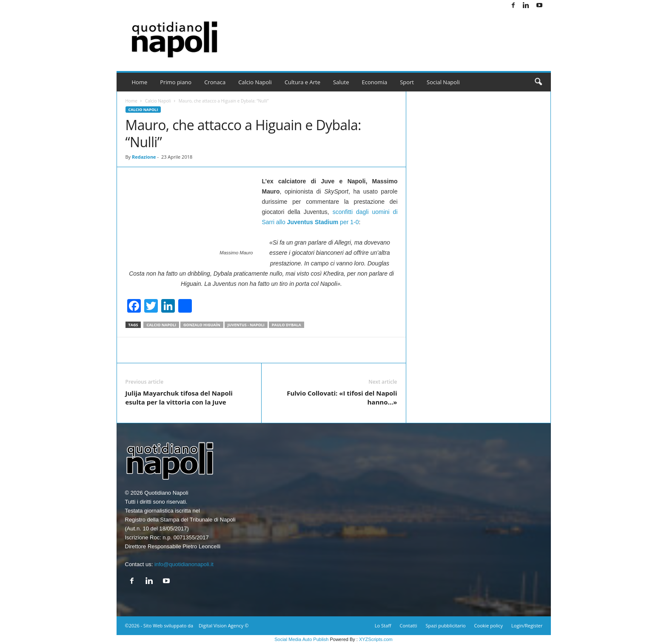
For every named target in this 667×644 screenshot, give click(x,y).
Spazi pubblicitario (445, 625)
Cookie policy (489, 625)
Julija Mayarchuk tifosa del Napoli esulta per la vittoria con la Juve (179, 398)
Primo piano (176, 82)
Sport (407, 82)
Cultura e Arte (302, 82)
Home (140, 82)
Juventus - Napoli (246, 325)
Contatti (409, 625)
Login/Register (527, 625)
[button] (538, 82)
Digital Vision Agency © (224, 625)
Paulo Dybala (286, 325)
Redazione (144, 157)
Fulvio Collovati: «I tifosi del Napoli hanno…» (342, 398)
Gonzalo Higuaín (202, 325)
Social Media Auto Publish (301, 639)
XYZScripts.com (376, 639)
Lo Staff (383, 625)
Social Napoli (443, 82)
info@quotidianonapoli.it (184, 564)
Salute (341, 82)
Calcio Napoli (255, 82)
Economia (375, 82)
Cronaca (215, 82)
